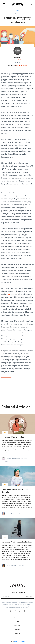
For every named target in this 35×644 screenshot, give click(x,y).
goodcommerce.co (20, 641)
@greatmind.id (18, 60)
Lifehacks (17, 14)
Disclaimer (17, 633)
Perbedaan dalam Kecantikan (13, 437)
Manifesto (17, 618)
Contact (17, 622)
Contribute (17, 626)
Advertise (17, 629)
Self (17, 10)
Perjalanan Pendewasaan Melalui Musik (17, 542)
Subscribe (28, 597)
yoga (10, 294)
